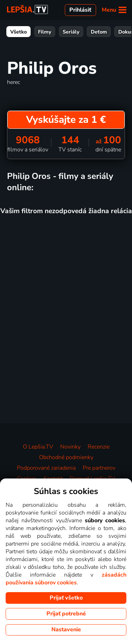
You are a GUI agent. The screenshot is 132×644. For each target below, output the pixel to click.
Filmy (45, 32)
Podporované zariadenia (46, 468)
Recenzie (99, 447)
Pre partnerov (99, 468)
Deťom (99, 32)
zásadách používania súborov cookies (66, 579)
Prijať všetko (66, 598)
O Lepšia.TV (38, 447)
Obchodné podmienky (66, 457)
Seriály (71, 32)
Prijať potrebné (66, 614)
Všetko (18, 32)
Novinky (70, 447)
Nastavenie (66, 630)
